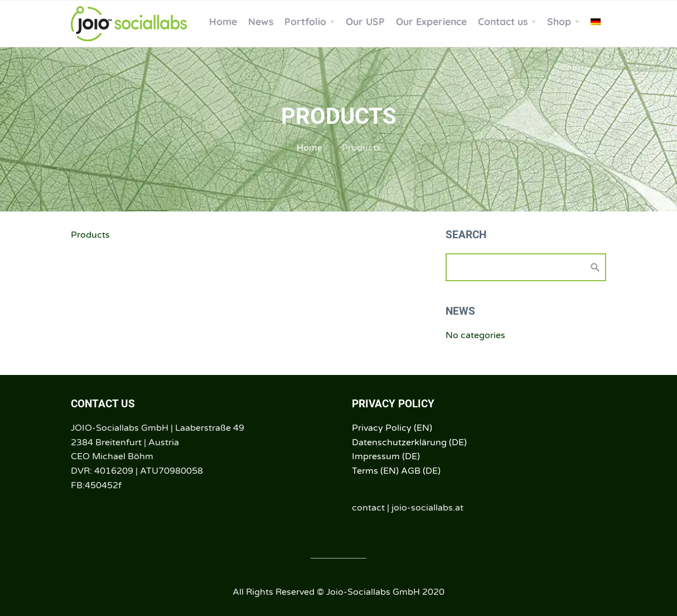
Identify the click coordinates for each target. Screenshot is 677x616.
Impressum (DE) (386, 456)
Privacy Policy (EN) (392, 428)
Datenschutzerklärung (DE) (409, 442)
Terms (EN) (375, 471)
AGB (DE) (421, 471)
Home (310, 148)
